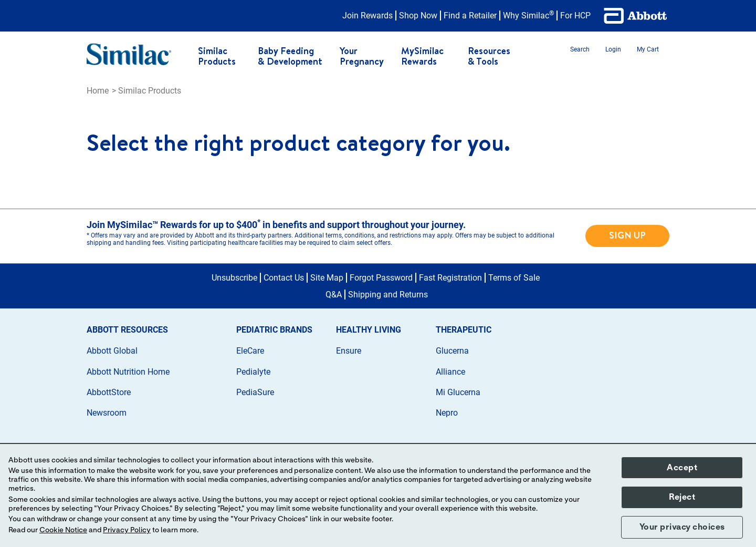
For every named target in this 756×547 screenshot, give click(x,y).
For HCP (575, 16)
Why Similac (528, 16)
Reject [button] (682, 497)
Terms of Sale (514, 278)
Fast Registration (450, 278)
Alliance (450, 372)
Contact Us (284, 278)
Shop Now (418, 16)
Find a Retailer (470, 16)
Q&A (334, 295)
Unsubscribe (234, 278)
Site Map (327, 278)
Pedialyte (253, 372)
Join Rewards (367, 16)
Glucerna (452, 351)
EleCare (250, 351)
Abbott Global (112, 351)
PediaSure (255, 392)
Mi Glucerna (458, 392)
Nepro (447, 413)
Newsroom (107, 413)
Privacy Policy (127, 530)
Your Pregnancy (362, 56)
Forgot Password (381, 278)
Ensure (349, 351)
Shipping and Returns (388, 295)
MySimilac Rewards (422, 56)
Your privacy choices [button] (682, 527)
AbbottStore (109, 392)
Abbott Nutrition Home (128, 372)
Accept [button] (682, 468)
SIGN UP (627, 235)
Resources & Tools (489, 56)
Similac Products (217, 56)
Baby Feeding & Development (290, 56)
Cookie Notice (63, 530)
